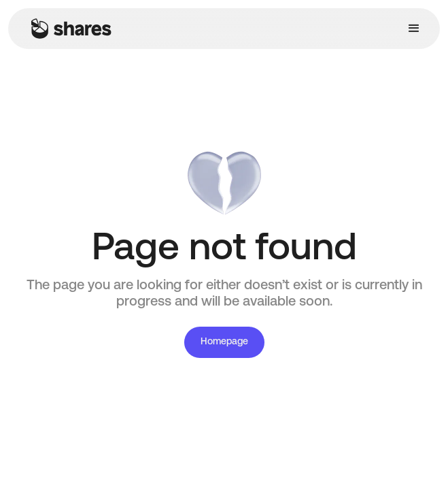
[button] (414, 29)
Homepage (224, 342)
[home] (68, 29)
